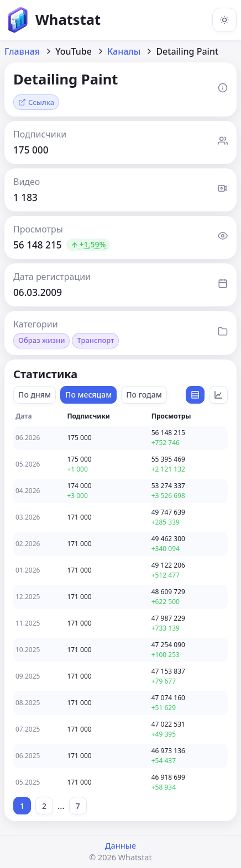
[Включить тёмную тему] (224, 20)
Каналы (124, 51)
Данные (120, 846)
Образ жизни (41, 340)
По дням (35, 395)
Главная (22, 51)
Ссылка (36, 102)
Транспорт (95, 340)
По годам (144, 395)
